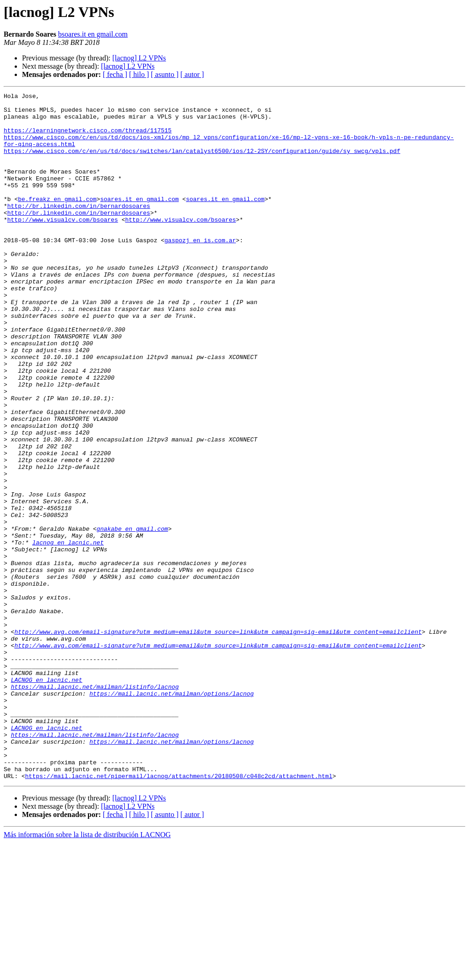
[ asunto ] (164, 74)
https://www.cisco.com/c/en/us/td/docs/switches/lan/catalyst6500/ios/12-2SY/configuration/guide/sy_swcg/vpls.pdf (202, 163)
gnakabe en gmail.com (132, 616)
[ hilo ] (139, 74)
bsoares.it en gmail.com (93, 34)
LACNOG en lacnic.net (47, 798)
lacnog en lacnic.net (68, 633)
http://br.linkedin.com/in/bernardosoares (79, 229)
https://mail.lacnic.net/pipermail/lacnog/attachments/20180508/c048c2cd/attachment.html (179, 913)
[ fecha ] (115, 74)
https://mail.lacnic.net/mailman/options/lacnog (172, 814)
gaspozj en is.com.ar (200, 270)
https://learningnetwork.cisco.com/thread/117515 (88, 138)
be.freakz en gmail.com (57, 221)
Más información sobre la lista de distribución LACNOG (87, 972)
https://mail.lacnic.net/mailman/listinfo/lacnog (95, 806)
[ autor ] (192, 74)
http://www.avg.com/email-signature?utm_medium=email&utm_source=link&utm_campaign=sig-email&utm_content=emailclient (218, 740)
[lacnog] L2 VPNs (139, 58)
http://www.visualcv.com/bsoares (63, 245)
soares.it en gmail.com (140, 221)
